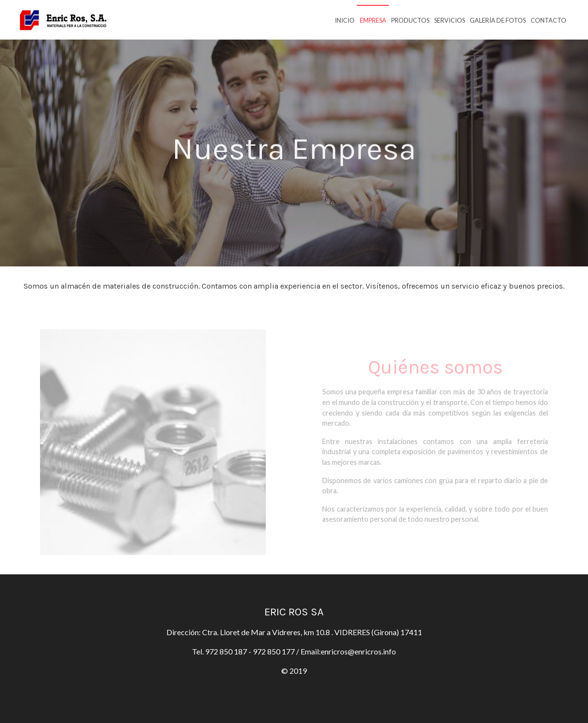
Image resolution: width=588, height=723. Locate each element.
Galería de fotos (498, 20)
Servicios (450, 20)
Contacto (548, 20)
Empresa (373, 20)
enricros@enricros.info (358, 651)
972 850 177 (274, 651)
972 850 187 (226, 651)
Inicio (345, 20)
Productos (410, 20)
